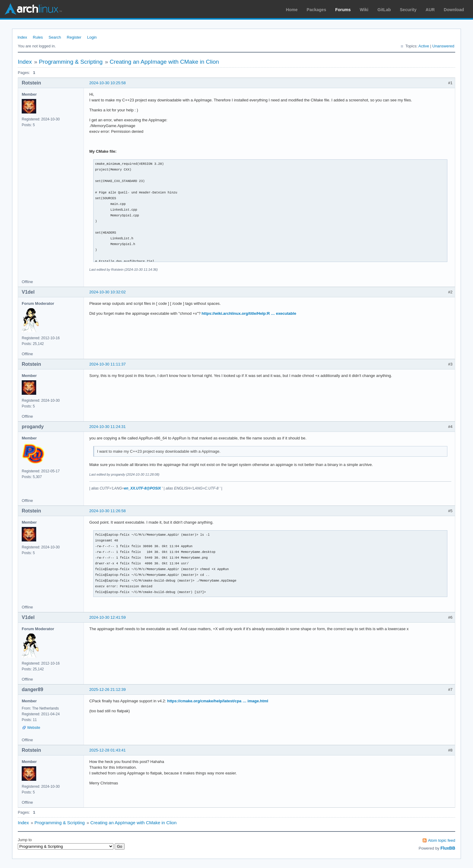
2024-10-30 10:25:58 (108, 83)
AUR (430, 10)
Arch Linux (33, 9)
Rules (38, 37)
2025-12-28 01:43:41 (108, 750)
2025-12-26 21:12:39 (108, 689)
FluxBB (448, 848)
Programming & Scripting (71, 62)
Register (74, 37)
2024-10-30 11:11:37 (108, 364)
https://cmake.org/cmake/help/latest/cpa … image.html (218, 701)
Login (92, 37)
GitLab (384, 10)
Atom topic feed (442, 840)
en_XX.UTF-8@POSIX (142, 488)
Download (454, 10)
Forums (343, 10)
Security (408, 10)
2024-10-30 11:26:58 (108, 511)
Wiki (364, 10)
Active (424, 46)
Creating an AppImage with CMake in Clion (164, 62)
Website (34, 728)
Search (55, 37)
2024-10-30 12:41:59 (108, 617)
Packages (317, 10)
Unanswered (443, 46)
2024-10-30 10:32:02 (108, 292)
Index (22, 37)
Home (292, 10)
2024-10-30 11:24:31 (108, 427)
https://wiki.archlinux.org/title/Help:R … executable (249, 313)
